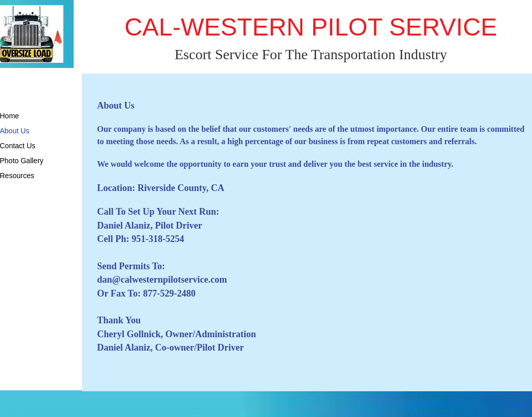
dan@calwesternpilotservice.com (162, 280)
